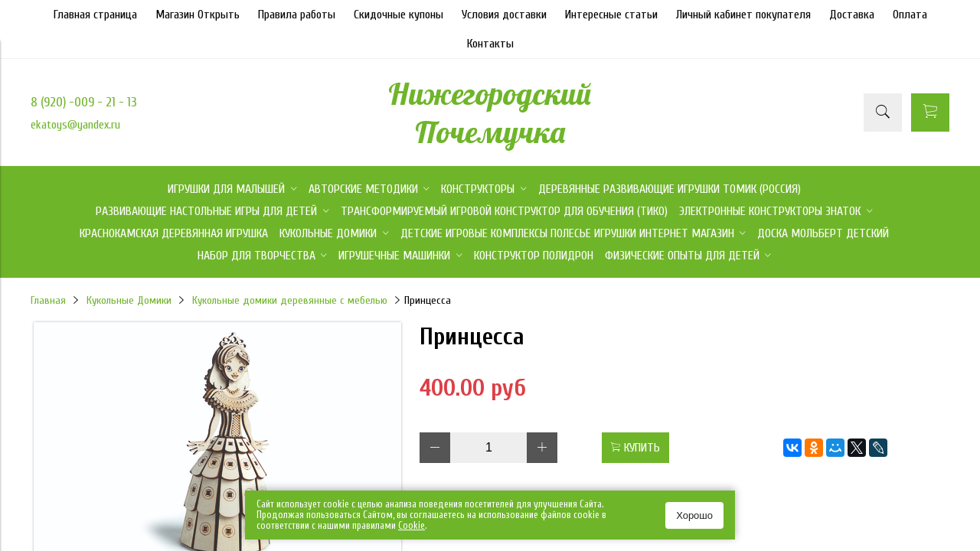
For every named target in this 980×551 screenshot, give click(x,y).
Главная (48, 300)
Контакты (490, 44)
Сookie (412, 525)
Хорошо (694, 515)
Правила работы (297, 15)
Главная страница (95, 15)
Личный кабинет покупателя (743, 15)
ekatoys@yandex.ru (75, 125)
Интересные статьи (611, 15)
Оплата (910, 15)
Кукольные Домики (129, 300)
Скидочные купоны (399, 15)
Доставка (852, 15)
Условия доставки (504, 15)
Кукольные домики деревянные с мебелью (290, 300)
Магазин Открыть (198, 15)
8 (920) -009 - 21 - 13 (84, 102)
